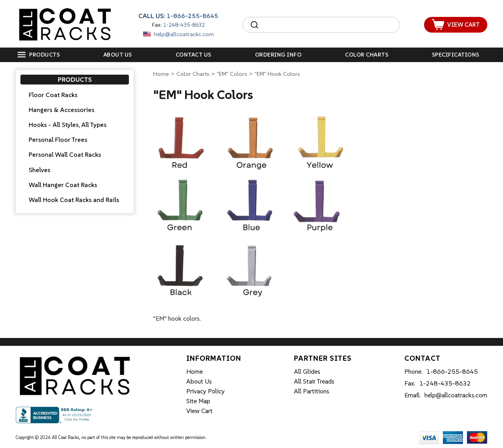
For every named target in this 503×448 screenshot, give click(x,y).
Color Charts (367, 55)
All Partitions (312, 391)
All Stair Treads (314, 381)
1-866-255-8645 (192, 16)
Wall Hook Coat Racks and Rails (74, 200)
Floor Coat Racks (53, 95)
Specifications (456, 55)
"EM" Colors (232, 74)
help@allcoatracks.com (184, 34)
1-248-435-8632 (184, 25)
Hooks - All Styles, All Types (68, 125)
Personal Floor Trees (58, 140)
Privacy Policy (206, 391)
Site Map (198, 401)
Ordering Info (278, 55)
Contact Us (194, 55)
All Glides (307, 371)
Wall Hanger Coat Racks (63, 185)
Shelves (39, 170)
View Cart (199, 411)
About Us (118, 55)
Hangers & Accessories (61, 110)
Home (161, 74)
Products (44, 55)
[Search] (328, 25)
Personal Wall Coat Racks (65, 154)
